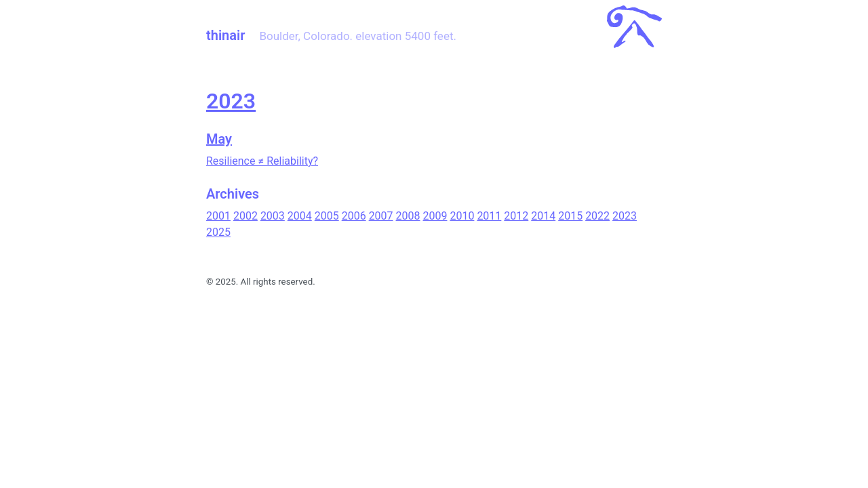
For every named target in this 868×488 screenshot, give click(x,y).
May (219, 139)
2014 (543, 216)
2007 (381, 216)
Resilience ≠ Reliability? (262, 161)
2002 (245, 216)
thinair (225, 35)
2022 (597, 216)
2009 (435, 216)
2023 (231, 101)
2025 (218, 232)
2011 (489, 216)
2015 (570, 216)
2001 (218, 216)
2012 (516, 216)
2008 (408, 216)
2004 (300, 216)
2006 (354, 216)
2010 (462, 216)
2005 (327, 216)
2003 (273, 216)
